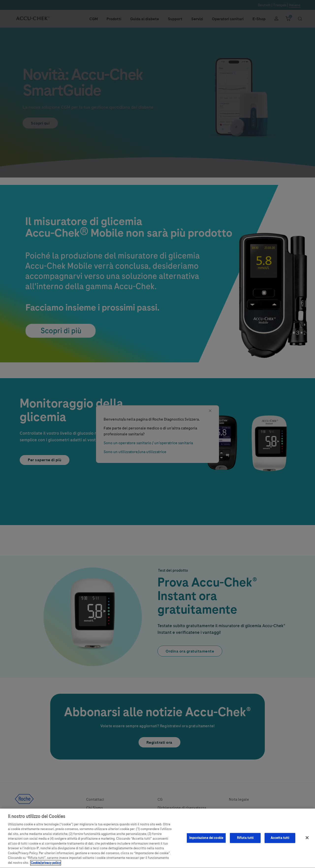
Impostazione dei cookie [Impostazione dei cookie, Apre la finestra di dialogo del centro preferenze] (206, 842)
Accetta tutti (280, 842)
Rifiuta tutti (245, 842)
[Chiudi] (307, 842)
